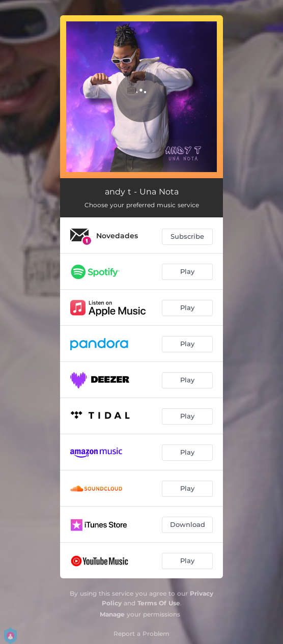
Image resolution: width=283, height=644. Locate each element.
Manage (112, 614)
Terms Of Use (159, 603)
